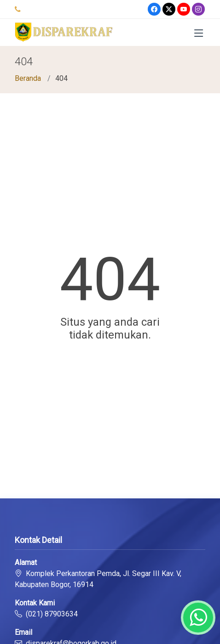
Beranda (28, 78)
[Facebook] (154, 9)
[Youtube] (184, 9)
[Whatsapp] (198, 618)
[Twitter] (169, 9)
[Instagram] (198, 9)
